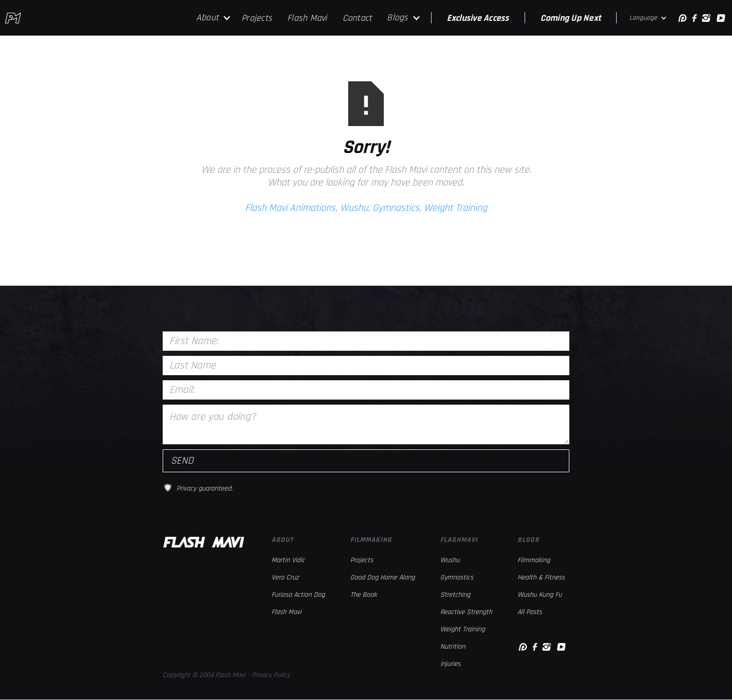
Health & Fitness (541, 577)
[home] (13, 18)
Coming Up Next (571, 18)
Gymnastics (396, 208)
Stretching (455, 595)
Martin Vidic (288, 560)
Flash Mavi (307, 18)
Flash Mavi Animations (290, 208)
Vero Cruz (285, 577)
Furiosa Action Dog (298, 595)
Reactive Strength (466, 612)
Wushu (354, 208)
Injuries (450, 664)
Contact (357, 18)
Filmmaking (534, 560)
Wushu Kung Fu (540, 595)
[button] (214, 18)
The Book (363, 595)
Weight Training (455, 208)
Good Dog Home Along (383, 577)
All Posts (530, 612)
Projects (257, 18)
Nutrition (453, 647)
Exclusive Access (478, 18)
